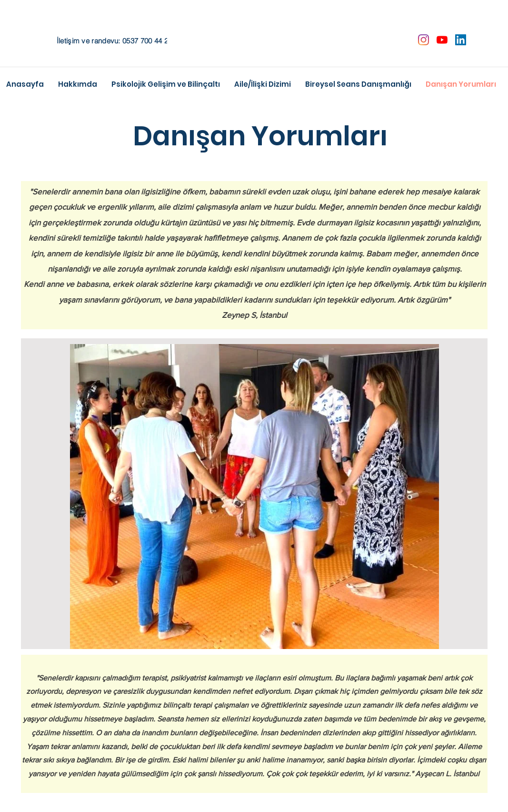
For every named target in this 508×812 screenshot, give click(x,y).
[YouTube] (442, 40)
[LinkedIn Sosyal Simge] (461, 40)
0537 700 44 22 (147, 41)
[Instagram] (423, 40)
